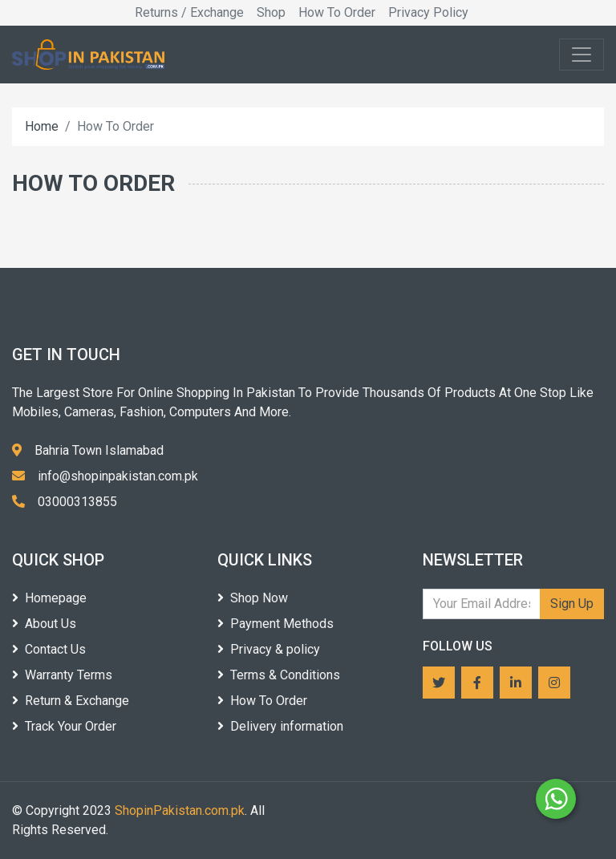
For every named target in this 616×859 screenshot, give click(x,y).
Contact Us (49, 649)
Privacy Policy (428, 12)
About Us (44, 624)
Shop (271, 12)
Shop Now (253, 598)
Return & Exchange (71, 701)
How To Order (337, 12)
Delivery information (280, 726)
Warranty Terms (62, 675)
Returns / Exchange (189, 12)
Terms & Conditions (279, 675)
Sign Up (572, 604)
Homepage (49, 598)
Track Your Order (64, 726)
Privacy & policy (269, 649)
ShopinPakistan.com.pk (180, 810)
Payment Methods (276, 624)
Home (42, 126)
